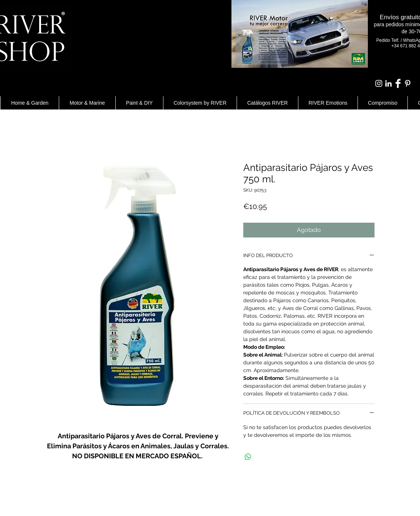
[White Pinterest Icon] (408, 83)
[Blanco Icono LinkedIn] (388, 83)
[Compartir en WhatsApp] (248, 457)
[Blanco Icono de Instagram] (379, 83)
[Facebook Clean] (398, 83)
